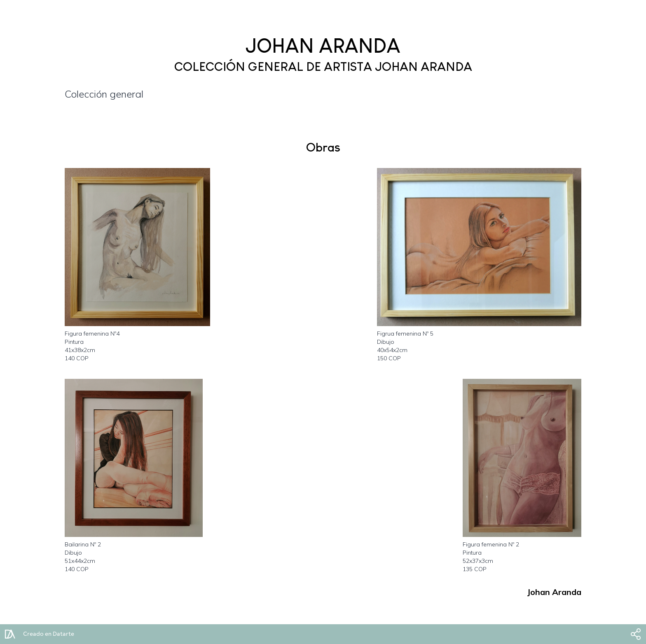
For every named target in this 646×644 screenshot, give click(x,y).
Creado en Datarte (49, 634)
